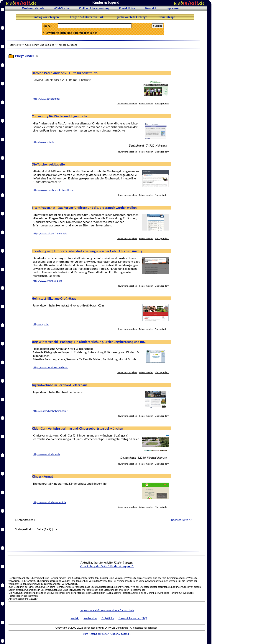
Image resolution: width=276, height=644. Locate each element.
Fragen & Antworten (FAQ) (88, 17)
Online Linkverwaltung (94, 8)
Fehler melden (146, 104)
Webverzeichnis (33, 8)
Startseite (15, 45)
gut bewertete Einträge (132, 17)
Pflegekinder (25, 56)
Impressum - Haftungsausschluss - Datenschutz (107, 610)
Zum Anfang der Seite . (107, 566)
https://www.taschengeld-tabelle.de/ (54, 190)
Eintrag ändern (162, 104)
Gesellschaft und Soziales (40, 45)
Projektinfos (127, 8)
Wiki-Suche (61, 8)
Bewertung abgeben (127, 104)
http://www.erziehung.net (47, 281)
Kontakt (151, 8)
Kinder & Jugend (68, 45)
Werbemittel (90, 618)
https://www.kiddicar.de (46, 454)
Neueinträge (167, 17)
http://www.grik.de (43, 142)
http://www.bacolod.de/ (46, 99)
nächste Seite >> (182, 520)
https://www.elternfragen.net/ (50, 233)
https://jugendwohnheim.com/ (50, 411)
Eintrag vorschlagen (46, 17)
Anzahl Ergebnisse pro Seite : (103, 33)
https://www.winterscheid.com (50, 367)
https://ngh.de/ (41, 324)
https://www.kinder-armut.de (50, 502)
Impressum (173, 8)
